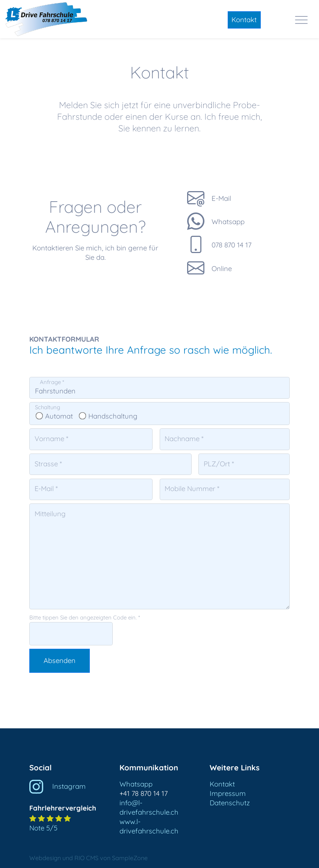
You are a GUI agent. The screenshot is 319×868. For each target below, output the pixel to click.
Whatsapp (136, 784)
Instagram (57, 786)
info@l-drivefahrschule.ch (149, 808)
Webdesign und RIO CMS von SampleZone (88, 858)
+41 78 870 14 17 (144, 793)
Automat (55, 416)
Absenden (60, 661)
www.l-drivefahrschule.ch (149, 826)
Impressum (228, 793)
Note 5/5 (43, 828)
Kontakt (244, 20)
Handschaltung (109, 416)
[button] (70, 808)
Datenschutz (230, 803)
